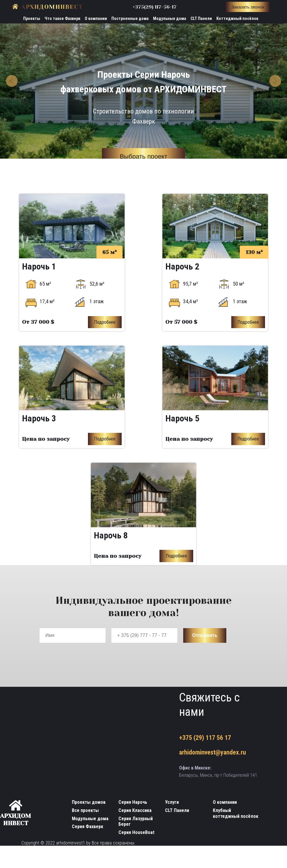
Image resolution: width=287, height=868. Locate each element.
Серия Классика (135, 810)
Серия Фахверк (88, 827)
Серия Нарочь (133, 802)
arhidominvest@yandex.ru (213, 753)
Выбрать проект (143, 157)
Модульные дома (170, 18)
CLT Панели (201, 18)
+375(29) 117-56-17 (154, 7)
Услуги (172, 802)
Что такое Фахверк (62, 18)
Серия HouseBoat (136, 832)
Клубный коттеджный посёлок (236, 813)
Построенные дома (130, 18)
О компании (96, 18)
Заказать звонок (248, 7)
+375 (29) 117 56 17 (205, 738)
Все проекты (85, 810)
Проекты (32, 18)
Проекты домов (89, 802)
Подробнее (105, 322)
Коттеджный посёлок (237, 18)
